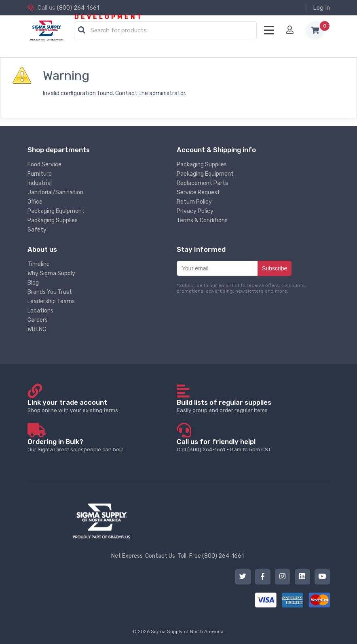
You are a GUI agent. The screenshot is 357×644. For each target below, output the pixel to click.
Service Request (198, 192)
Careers (38, 320)
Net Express (127, 556)
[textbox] (167, 31)
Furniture (40, 174)
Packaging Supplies (53, 220)
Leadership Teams (51, 301)
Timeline (39, 264)
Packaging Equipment (56, 211)
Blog (33, 283)
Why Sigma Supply (51, 273)
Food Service (44, 165)
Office (35, 202)
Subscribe (275, 268)
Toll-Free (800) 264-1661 (211, 556)
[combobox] (165, 31)
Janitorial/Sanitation (55, 192)
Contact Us (160, 556)
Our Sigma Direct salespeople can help (102, 445)
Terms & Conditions (202, 220)
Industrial (40, 183)
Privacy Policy (195, 211)
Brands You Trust (50, 292)
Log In (321, 8)
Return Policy (194, 202)
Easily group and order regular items (251, 406)
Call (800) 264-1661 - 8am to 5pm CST (251, 445)
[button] (82, 30)
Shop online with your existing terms (102, 406)
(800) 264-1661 (78, 8)
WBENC (37, 329)
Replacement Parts (202, 183)
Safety (37, 230)
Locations (40, 311)
